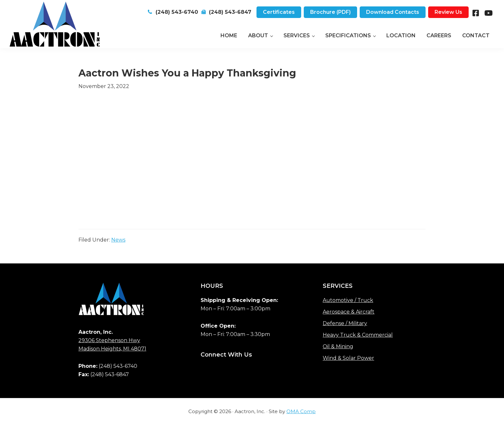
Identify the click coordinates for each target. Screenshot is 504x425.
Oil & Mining (338, 346)
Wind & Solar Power (348, 358)
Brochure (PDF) (330, 12)
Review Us (448, 12)
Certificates (279, 12)
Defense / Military (345, 323)
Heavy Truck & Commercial (358, 335)
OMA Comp (301, 411)
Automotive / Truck (348, 300)
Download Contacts (393, 12)
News (118, 240)
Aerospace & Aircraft (349, 312)
